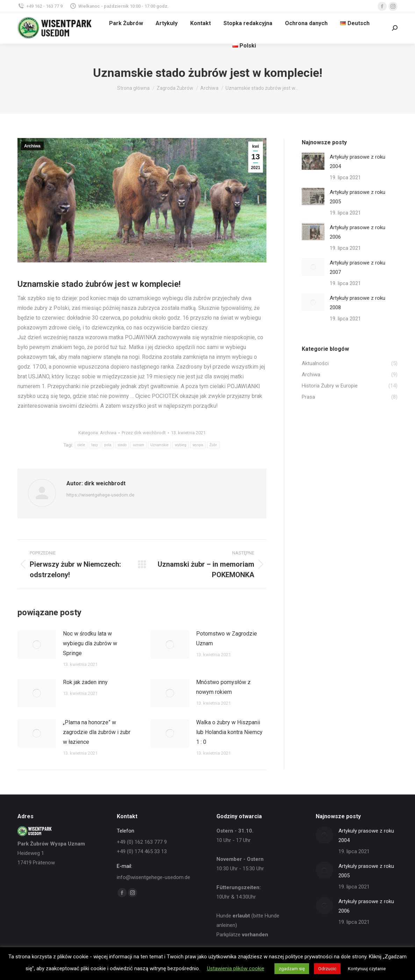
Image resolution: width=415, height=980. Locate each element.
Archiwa (32, 146)
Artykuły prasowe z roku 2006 (357, 232)
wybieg (181, 445)
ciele (81, 445)
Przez (144, 433)
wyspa (198, 445)
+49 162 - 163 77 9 (40, 6)
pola (108, 445)
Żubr (213, 445)
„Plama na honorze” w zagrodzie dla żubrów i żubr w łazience (97, 732)
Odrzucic (327, 969)
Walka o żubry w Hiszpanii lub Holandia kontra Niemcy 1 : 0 (229, 732)
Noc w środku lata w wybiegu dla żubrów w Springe (90, 643)
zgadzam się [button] (292, 969)
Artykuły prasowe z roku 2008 (357, 303)
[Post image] (37, 645)
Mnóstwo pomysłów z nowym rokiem (223, 687)
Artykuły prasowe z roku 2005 (357, 197)
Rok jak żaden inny (85, 682)
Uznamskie (159, 445)
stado (122, 445)
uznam (138, 445)
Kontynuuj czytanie (367, 969)
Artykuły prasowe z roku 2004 (357, 162)
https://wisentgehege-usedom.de (100, 495)
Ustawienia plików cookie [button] (236, 968)
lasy (95, 445)
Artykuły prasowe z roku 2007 (357, 267)
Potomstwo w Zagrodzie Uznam (227, 638)
